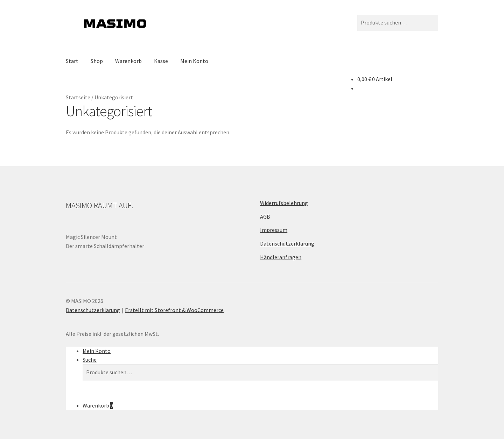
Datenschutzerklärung (287, 243)
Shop (97, 61)
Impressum (274, 230)
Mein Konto (194, 61)
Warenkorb (128, 61)
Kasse (161, 61)
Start (72, 61)
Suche (90, 360)
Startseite (78, 97)
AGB (265, 217)
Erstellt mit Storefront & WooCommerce (174, 310)
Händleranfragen (281, 257)
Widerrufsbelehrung (284, 203)
